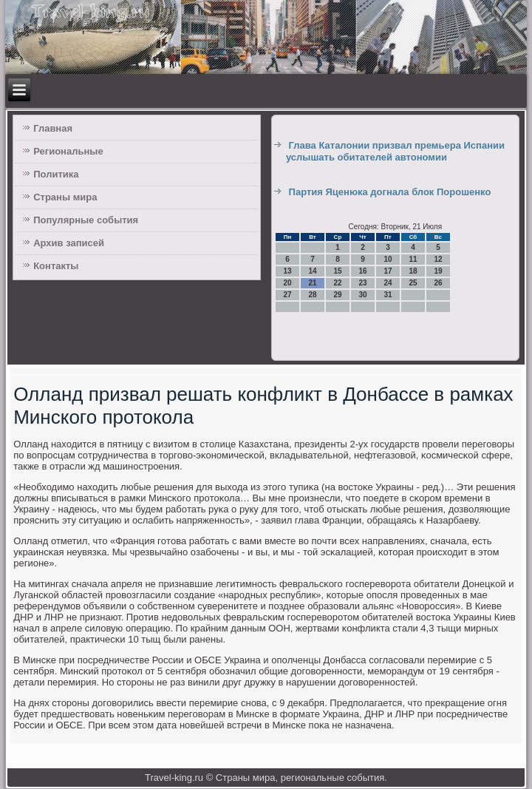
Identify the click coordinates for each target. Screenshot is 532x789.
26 (438, 283)
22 (337, 283)
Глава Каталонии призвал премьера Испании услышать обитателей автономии (395, 151)
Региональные (68, 151)
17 (388, 271)
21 (312, 283)
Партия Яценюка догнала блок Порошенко (390, 192)
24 (388, 283)
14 (312, 271)
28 (312, 295)
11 (413, 259)
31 (388, 295)
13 (287, 271)
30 (362, 295)
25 (413, 283)
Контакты (56, 266)
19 (438, 271)
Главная (53, 128)
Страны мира (65, 197)
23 (362, 283)
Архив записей (69, 243)
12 (438, 259)
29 (337, 295)
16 (362, 271)
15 (337, 271)
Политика (56, 174)
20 (287, 283)
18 (413, 271)
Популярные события (86, 220)
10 (388, 259)
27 (287, 295)
